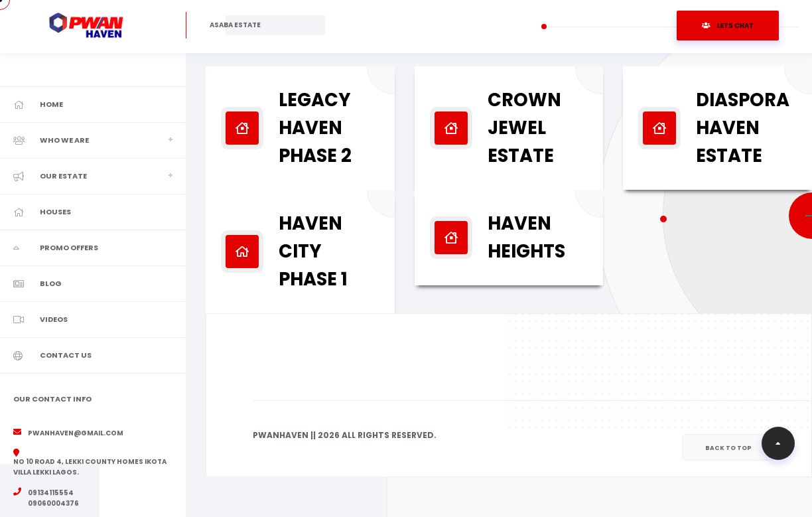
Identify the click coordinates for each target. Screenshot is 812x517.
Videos (54, 319)
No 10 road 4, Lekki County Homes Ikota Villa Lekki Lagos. (90, 467)
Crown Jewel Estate (524, 128)
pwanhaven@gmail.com (76, 433)
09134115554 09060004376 (53, 498)
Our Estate (63, 176)
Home (51, 104)
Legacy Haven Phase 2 (315, 128)
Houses (55, 212)
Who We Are (64, 140)
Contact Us (66, 355)
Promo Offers (69, 248)
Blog (51, 283)
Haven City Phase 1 (313, 251)
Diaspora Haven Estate (743, 128)
